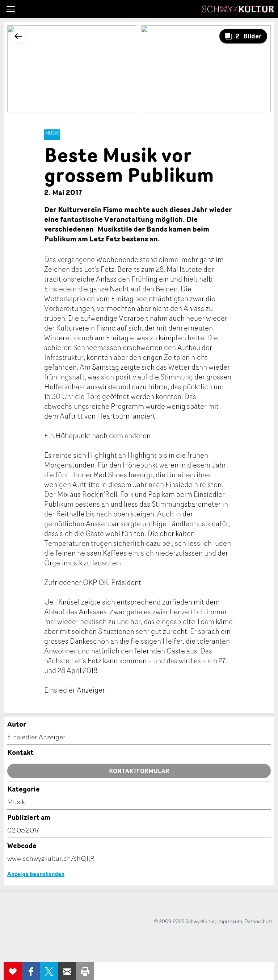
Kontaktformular (139, 771)
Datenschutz (258, 921)
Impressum (230, 921)
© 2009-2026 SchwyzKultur (184, 921)
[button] (11, 9)
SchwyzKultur (238, 9)
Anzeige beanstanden (36, 874)
